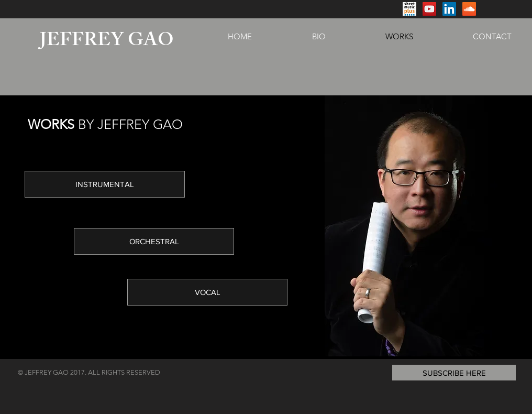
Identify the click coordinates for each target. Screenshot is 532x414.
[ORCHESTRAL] (154, 241)
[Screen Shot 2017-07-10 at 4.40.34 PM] (409, 9)
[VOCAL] (207, 292)
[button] (454, 373)
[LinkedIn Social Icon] (449, 9)
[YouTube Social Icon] (429, 9)
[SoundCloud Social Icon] (469, 9)
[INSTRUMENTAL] (105, 184)
